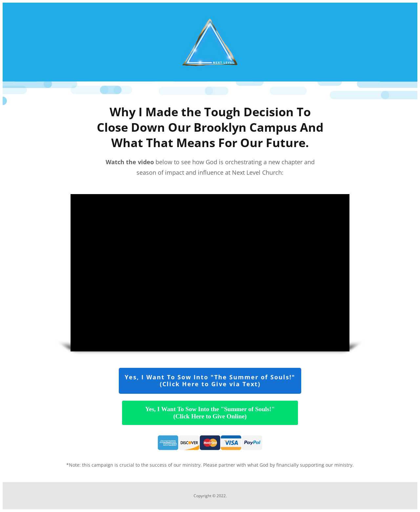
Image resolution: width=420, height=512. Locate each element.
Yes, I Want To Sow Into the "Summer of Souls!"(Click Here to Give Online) (210, 413)
